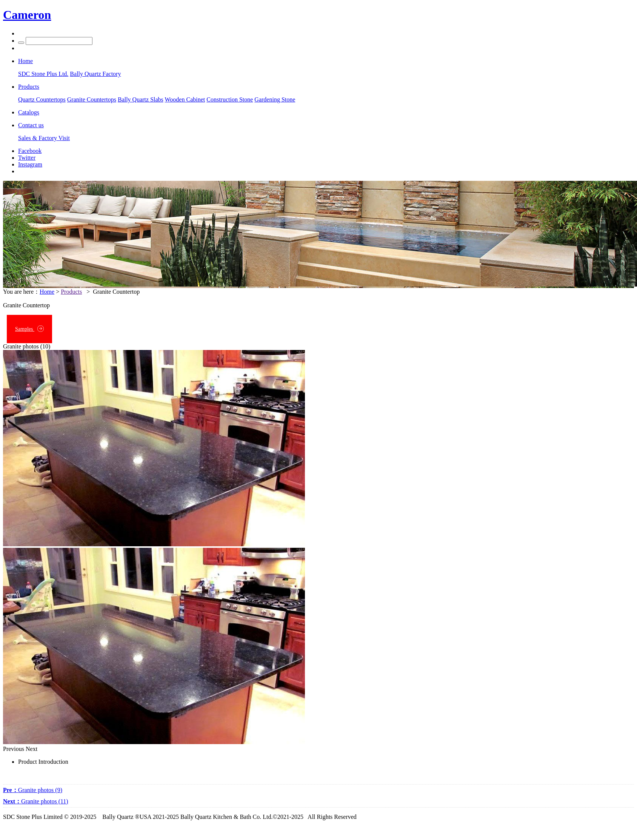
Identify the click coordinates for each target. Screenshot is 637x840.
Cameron (27, 15)
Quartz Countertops (42, 99)
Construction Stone (230, 99)
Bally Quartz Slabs (141, 99)
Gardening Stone (275, 99)
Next (32, 749)
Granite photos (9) (33, 790)
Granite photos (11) (36, 801)
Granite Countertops (92, 99)
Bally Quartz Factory (95, 74)
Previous (14, 749)
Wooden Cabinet (185, 99)
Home (47, 292)
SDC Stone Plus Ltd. (43, 74)
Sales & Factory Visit (44, 138)
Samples (29, 329)
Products (71, 292)
